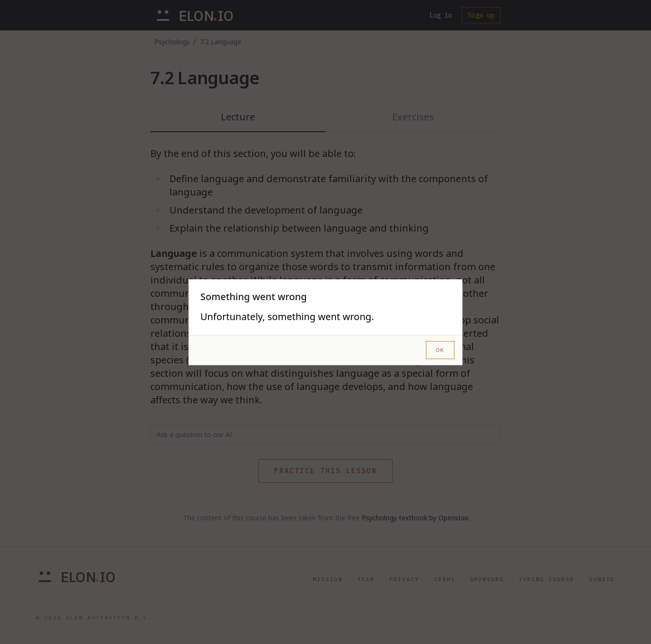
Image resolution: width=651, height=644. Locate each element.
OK (440, 350)
